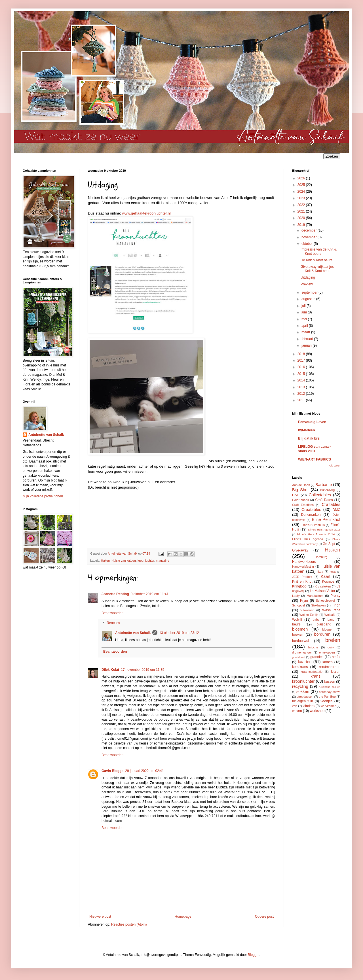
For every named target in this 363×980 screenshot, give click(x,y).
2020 (302, 218)
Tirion (336, 605)
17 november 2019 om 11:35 (143, 670)
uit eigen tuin (303, 701)
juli (304, 306)
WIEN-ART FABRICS (315, 459)
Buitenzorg (328, 490)
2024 (302, 192)
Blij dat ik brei (309, 438)
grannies (317, 657)
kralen (336, 672)
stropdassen (305, 697)
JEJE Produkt (302, 577)
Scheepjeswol (325, 601)
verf (295, 706)
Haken (105, 561)
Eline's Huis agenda (308, 539)
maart (306, 332)
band (331, 620)
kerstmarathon (329, 667)
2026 (302, 178)
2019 (302, 225)
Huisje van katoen (124, 561)
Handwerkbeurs (304, 562)
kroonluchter (146, 561)
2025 (302, 185)
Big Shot (300, 490)
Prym (304, 601)
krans (315, 676)
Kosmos (328, 582)
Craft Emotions (303, 505)
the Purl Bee (327, 697)
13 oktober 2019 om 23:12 (179, 633)
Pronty (335, 596)
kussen (330, 682)
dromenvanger (302, 652)
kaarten (305, 662)
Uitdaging (308, 277)
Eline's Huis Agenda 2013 (324, 530)
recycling (300, 686)
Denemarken (311, 515)
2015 (302, 374)
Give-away (300, 550)
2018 (302, 354)
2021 (302, 211)
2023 (302, 198)
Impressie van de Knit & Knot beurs (319, 251)
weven (297, 711)
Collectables (320, 495)
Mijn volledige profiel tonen (43, 496)
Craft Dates (324, 500)
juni (305, 312)
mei (305, 319)
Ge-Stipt (329, 544)
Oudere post (264, 917)
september (310, 292)
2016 (302, 367)
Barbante (324, 485)
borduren (322, 634)
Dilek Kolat (110, 670)
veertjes (327, 701)
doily (331, 647)
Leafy (296, 596)
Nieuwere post (100, 917)
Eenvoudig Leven (312, 422)
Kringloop (299, 586)
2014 (302, 380)
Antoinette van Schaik (133, 633)
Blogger (254, 955)
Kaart (326, 576)
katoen (328, 662)
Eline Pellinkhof (326, 519)
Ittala (333, 572)
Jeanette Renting (115, 594)
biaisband (324, 624)
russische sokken (330, 687)
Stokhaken (318, 605)
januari (307, 345)
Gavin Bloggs (112, 771)
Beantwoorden (112, 613)
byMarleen (306, 430)
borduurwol (300, 641)
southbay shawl (330, 692)
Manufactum (315, 596)
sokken (303, 691)
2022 (302, 205)
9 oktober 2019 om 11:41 (150, 594)
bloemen (300, 629)
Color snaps (300, 500)
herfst (336, 657)
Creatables (311, 510)
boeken (298, 635)
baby (316, 620)
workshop (317, 711)
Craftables (331, 504)
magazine (163, 561)
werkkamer (328, 706)
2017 (302, 360)
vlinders (309, 706)
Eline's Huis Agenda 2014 (316, 534)
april (305, 326)
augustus (309, 299)
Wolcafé (330, 615)
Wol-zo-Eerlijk (309, 615)
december (310, 230)
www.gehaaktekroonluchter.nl (146, 213)
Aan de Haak (301, 485)
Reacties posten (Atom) (129, 924)
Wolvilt (297, 620)
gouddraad (299, 657)
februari (308, 339)
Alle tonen (335, 466)
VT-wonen (307, 610)
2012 (302, 394)
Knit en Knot (302, 582)
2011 (302, 400)
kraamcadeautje (312, 672)
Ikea (320, 572)
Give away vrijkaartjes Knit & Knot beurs (317, 269)
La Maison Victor (323, 591)
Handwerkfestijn (303, 567)
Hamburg (321, 557)
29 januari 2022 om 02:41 (144, 771)
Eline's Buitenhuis (313, 525)
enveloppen (327, 652)
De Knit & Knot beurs (316, 260)
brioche (313, 647)
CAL (295, 495)
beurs (296, 624)
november (310, 237)
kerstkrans (300, 667)
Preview (307, 284)
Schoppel (298, 605)
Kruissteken (323, 586)
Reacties (113, 623)
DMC (336, 510)
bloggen (328, 629)
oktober (308, 244)
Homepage (183, 917)
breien (333, 640)
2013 (302, 387)
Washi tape (331, 610)
